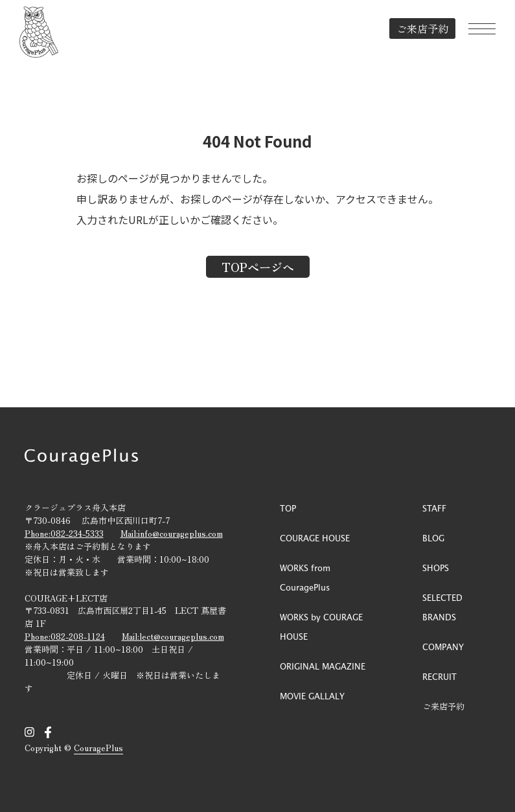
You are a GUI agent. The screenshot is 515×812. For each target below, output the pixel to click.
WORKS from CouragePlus (305, 577)
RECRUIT (440, 676)
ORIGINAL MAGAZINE (323, 666)
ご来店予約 (422, 28)
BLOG (433, 538)
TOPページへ (258, 267)
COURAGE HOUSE (315, 538)
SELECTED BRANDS (442, 607)
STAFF (434, 508)
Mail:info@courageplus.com (172, 533)
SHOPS (436, 568)
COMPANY (443, 647)
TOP (288, 508)
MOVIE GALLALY (312, 696)
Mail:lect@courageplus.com (173, 636)
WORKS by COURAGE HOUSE (321, 626)
